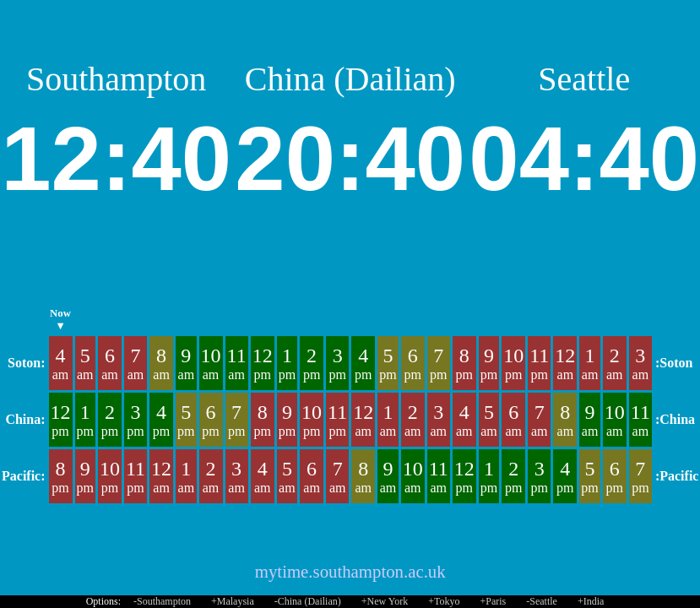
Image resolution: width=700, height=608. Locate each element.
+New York (385, 601)
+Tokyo (444, 601)
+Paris (493, 601)
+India (591, 601)
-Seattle (542, 601)
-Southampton (162, 601)
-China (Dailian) (308, 601)
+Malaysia (233, 601)
